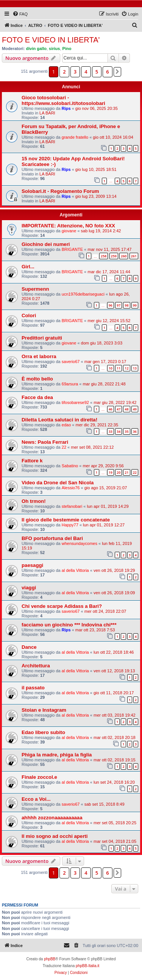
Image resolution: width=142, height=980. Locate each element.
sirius (54, 49)
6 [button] (107, 72)
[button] (117, 72)
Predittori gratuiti (42, 338)
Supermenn (35, 289)
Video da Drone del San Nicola (58, 483)
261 (134, 256)
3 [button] (75, 72)
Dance (29, 647)
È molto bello (37, 379)
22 (64, 447)
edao (66, 425)
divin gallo (36, 49)
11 (119, 368)
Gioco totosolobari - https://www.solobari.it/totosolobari (63, 100)
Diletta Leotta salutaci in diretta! (59, 420)
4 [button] (86, 72)
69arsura (70, 384)
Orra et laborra (39, 356)
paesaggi (32, 565)
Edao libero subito (43, 732)
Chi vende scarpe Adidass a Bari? (62, 606)
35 (126, 431)
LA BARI (47, 113)
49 (135, 409)
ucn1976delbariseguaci (83, 294)
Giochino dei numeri (46, 244)
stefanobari (72, 506)
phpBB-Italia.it (87, 966)
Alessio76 (71, 488)
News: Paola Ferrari (45, 442)
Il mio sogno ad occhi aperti (55, 836)
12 (126, 368)
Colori (29, 315)
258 (104, 256)
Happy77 (70, 525)
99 (135, 305)
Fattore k (32, 461)
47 (119, 409)
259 (114, 256)
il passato (33, 688)
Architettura (36, 666)
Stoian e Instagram (44, 710)
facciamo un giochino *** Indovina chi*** (69, 625)
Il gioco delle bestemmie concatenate (66, 520)
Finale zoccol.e (39, 777)
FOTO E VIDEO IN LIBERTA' (51, 40)
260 (124, 256)
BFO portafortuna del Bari (52, 538)
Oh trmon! (34, 501)
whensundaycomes (80, 543)
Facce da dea (37, 397)
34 (119, 431)
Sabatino (70, 466)
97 (119, 305)
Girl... (28, 267)
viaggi (29, 588)
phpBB (50, 959)
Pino (67, 49)
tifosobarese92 (75, 402)
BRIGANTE (72, 249)
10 (111, 368)
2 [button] (64, 72)
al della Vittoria (75, 570)
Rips (66, 108)
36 (135, 431)
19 (111, 472)
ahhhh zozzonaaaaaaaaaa (52, 818)
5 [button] (97, 72)
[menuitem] (20, 14)
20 (119, 472)
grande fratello (75, 137)
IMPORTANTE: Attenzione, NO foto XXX (68, 226)
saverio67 (71, 362)
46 (111, 409)
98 (126, 305)
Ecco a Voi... (36, 799)
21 (126, 472)
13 (135, 368)
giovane (69, 231)
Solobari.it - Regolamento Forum (60, 191)
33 (111, 431)
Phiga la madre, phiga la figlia (57, 755)
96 (111, 305)
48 (126, 409)
